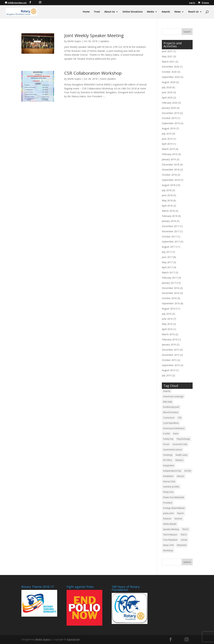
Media (150, 12)
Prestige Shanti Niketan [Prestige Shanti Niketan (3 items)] (174, 508)
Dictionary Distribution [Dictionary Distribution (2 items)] (174, 428)
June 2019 (167, 139)
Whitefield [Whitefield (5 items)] (182, 545)
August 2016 (169, 309)
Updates (105, 41)
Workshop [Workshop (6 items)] (168, 551)
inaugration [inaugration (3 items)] (169, 465)
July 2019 (167, 134)
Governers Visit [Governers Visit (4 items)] (180, 444)
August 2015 (169, 370)
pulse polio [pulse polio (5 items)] (169, 513)
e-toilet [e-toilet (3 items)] (167, 434)
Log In (192, 3)
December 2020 (171, 67)
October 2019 (169, 118)
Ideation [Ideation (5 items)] (179, 460)
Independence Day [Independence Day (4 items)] (172, 471)
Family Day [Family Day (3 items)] (168, 439)
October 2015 (169, 360)
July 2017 (167, 252)
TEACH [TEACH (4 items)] (185, 529)
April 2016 (167, 329)
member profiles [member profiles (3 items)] (171, 487)
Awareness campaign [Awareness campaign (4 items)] (173, 396)
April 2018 (167, 206)
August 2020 (169, 82)
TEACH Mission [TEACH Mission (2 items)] (170, 535)
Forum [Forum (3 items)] (166, 444)
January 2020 (169, 108)
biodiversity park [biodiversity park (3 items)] (171, 407)
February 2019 (170, 154)
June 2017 (167, 257)
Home (86, 12)
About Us (110, 12)
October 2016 (169, 298)
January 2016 (169, 344)
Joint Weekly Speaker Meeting (94, 35)
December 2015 (171, 350)
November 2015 (171, 355)
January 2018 (169, 221)
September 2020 (171, 77)
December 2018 (171, 165)
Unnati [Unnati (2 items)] (184, 540)
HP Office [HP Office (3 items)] (168, 460)
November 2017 (171, 231)
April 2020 (167, 98)
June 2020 (167, 92)
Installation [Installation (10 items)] (168, 476)
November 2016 (171, 293)
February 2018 (170, 216)
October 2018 (169, 175)
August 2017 (169, 247)
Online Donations (133, 12)
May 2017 (167, 262)
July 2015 (167, 375)
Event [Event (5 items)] (176, 434)
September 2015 (171, 365)
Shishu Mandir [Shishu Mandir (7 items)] (170, 524)
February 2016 (170, 339)
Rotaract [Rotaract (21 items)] (167, 519)
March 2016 (168, 334)
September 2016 (171, 303)
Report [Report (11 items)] (180, 513)
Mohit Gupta (74, 41)
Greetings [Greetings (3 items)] (168, 455)
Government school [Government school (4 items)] (173, 450)
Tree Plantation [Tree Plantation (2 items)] (170, 540)
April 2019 (167, 144)
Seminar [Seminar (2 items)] (178, 519)
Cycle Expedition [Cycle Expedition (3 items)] (171, 423)
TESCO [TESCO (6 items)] (184, 535)
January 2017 (169, 283)
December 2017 (171, 226)
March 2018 (168, 211)
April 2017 (167, 267)
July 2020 (167, 87)
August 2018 (169, 185)
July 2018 (167, 190)
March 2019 (168, 149)
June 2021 (167, 51)
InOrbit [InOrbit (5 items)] (188, 471)
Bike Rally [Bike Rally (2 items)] (168, 402)
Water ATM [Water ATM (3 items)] (168, 545)
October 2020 (169, 72)
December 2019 (171, 113)
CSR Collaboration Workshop (93, 73)
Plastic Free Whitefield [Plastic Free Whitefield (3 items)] (174, 497)
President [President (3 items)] (168, 503)
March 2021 (168, 62)
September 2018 (171, 180)
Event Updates (108, 79)
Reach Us (193, 12)
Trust (97, 12)
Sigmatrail (73, 639)
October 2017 (169, 237)
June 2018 (167, 195)
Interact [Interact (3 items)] (180, 476)
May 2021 (167, 56)
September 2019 (171, 123)
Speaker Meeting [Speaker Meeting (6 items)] (171, 529)
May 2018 (167, 200)
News (177, 12)
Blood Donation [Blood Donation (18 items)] (171, 412)
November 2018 (171, 170)
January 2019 (169, 159)
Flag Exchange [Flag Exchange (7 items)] (183, 439)
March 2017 (168, 272)
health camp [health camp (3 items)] (182, 455)
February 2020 (170, 103)
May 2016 (167, 324)
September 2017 (171, 242)
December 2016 (171, 288)
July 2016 (167, 314)
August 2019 (169, 128)
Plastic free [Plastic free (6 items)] (168, 492)
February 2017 (170, 278)
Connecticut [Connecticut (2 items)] (169, 418)
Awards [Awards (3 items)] (167, 391)
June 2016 (167, 319)
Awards (166, 12)
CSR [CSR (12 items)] (179, 418)
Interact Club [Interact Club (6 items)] (169, 481)
